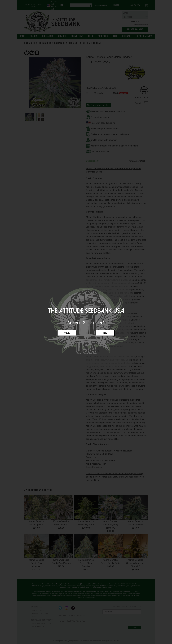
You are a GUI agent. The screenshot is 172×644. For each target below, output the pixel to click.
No (105, 333)
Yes (67, 333)
